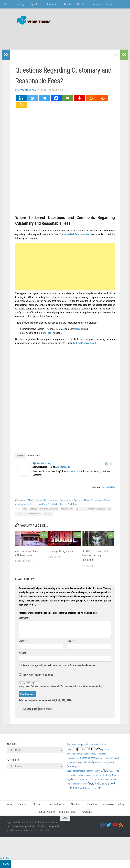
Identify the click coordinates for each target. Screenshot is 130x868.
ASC (111, 771)
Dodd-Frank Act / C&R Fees (64, 504)
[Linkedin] (21, 98)
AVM (100, 770)
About (67, 4)
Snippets (34, 4)
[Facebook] (56, 98)
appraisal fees (88, 758)
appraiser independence (85, 775)
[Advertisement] (62, 36)
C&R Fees (80, 508)
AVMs (85, 783)
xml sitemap (6, 858)
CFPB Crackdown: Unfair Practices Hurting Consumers (95, 555)
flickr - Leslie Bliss (108, 487)
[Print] (91, 98)
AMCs (101, 788)
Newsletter (87, 811)
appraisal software (104, 775)
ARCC (79, 758)
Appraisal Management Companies (53, 500)
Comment (24, 618)
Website (22, 653)
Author (20, 455)
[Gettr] (79, 98)
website (79, 329)
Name (22, 641)
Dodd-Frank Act (35, 513)
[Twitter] (33, 98)
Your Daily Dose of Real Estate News (56, 811)
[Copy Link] (21, 104)
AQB (74, 744)
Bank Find (46, 333)
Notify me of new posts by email (36, 674)
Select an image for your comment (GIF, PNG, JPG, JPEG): (46, 700)
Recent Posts (34, 455)
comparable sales (84, 762)
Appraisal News (82, 500)
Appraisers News (101, 500)
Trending (20, 4)
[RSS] (121, 824)
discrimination (92, 771)
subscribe (78, 686)
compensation (79, 771)
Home (7, 4)
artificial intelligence (89, 788)
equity (74, 758)
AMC (30, 500)
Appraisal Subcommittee (77, 234)
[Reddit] (103, 98)
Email (70, 641)
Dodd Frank (21, 513)
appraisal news (67, 508)
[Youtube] (115, 824)
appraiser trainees (103, 758)
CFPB (96, 779)
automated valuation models (85, 753)
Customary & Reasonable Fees (31, 504)
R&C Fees (48, 513)
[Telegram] (44, 98)
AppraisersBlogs (28, 90)
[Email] (68, 98)
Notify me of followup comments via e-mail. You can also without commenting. (61, 684)
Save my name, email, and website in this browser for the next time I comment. (60, 665)
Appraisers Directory (104, 4)
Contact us (83, 4)
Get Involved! (50, 4)
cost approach (82, 744)
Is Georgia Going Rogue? (62, 551)
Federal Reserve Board (85, 343)
